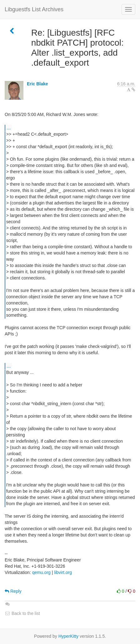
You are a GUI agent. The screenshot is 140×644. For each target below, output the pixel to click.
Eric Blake (37, 84)
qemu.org (41, 572)
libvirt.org (63, 572)
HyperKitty (69, 636)
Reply (13, 591)
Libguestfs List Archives (34, 9)
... (9, 128)
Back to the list (22, 613)
